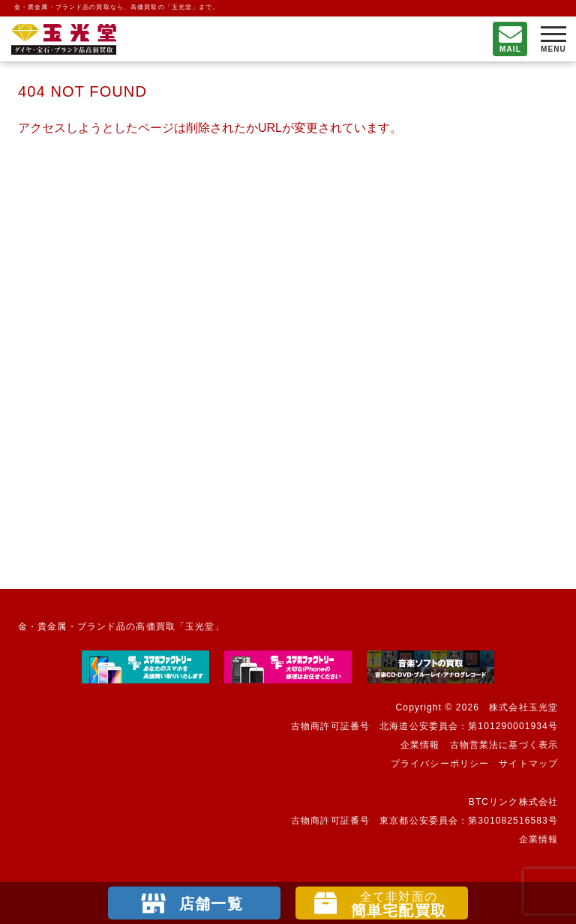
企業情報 (420, 745)
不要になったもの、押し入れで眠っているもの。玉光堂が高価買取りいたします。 (64, 39)
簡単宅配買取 (399, 905)
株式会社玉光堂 (523, 707)
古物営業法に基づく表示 (504, 745)
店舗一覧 (211, 904)
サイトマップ (528, 764)
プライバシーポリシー (440, 764)
